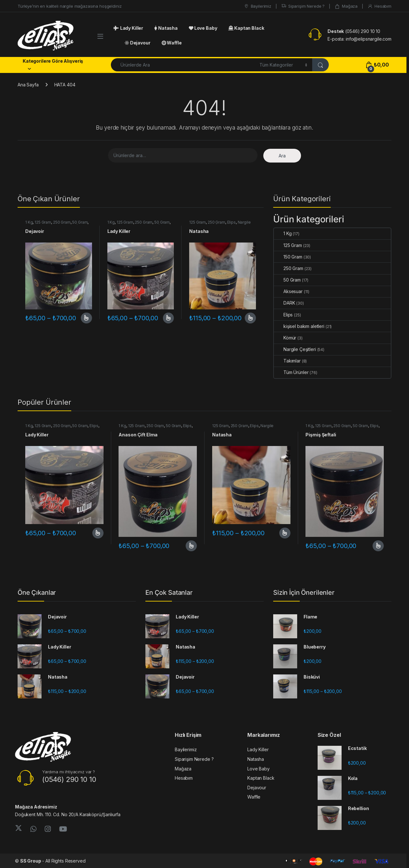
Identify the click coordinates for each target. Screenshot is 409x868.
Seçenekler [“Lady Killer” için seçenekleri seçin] (169, 318)
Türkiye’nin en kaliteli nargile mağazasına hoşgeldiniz (69, 6)
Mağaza (346, 6)
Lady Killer (128, 28)
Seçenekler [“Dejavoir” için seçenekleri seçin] (86, 318)
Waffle (172, 43)
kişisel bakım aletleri (299, 326)
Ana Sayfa (28, 85)
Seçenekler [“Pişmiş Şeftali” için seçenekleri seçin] (378, 546)
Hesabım (379, 6)
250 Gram (62, 222)
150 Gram (288, 257)
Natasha (166, 28)
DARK (284, 303)
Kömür (285, 338)
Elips (232, 222)
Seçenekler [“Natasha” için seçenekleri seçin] (250, 318)
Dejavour (138, 43)
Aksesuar (288, 291)
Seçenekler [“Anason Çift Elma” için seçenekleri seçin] (191, 546)
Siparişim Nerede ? (303, 6)
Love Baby (203, 28)
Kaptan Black (246, 28)
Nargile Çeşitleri (295, 349)
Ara (282, 156)
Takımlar (287, 361)
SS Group (31, 861)
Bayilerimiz (258, 6)
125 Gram (43, 222)
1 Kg (29, 222)
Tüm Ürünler (291, 372)
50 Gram (80, 222)
